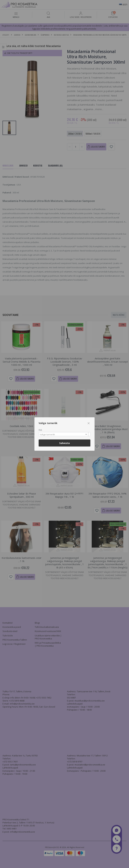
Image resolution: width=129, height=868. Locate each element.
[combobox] (64, 434)
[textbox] (64, 435)
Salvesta (64, 443)
